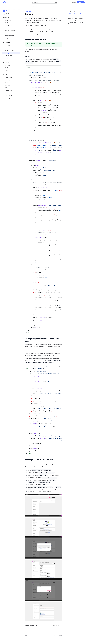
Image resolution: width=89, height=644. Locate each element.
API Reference (41, 7)
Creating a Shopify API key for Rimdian (76, 23)
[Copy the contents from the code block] (60, 67)
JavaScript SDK (38, 29)
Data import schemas (18, 7)
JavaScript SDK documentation (47, 44)
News (6, 14)
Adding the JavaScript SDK (75, 14)
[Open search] (44, 2)
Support (74, 2)
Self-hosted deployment (30, 7)
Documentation (7, 7)
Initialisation (72, 16)
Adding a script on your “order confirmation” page (76, 19)
